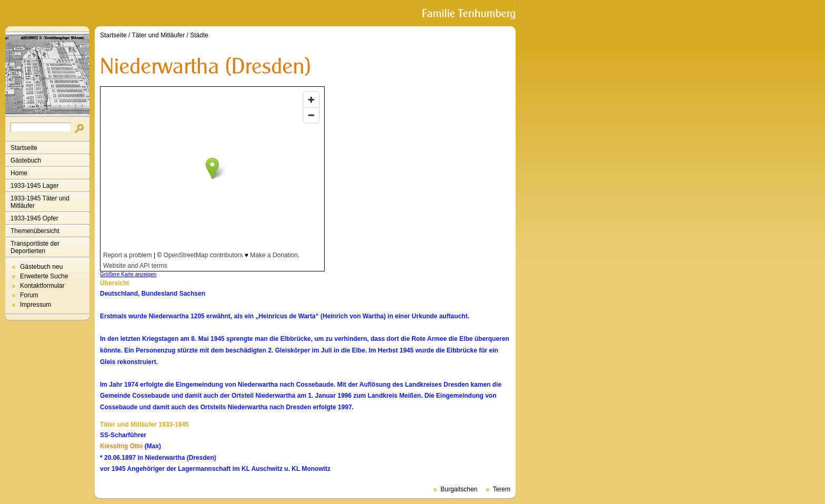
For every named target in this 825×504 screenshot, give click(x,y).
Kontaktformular (42, 286)
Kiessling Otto (121, 446)
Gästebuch (26, 160)
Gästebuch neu (41, 267)
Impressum (36, 305)
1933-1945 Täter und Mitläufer (40, 202)
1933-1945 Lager (34, 186)
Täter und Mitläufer (159, 35)
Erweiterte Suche (44, 276)
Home (19, 173)
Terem (502, 489)
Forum (29, 295)
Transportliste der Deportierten (35, 247)
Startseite (24, 148)
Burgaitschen (459, 489)
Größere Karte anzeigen (128, 274)
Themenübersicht (35, 231)
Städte (199, 35)
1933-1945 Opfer (34, 218)
